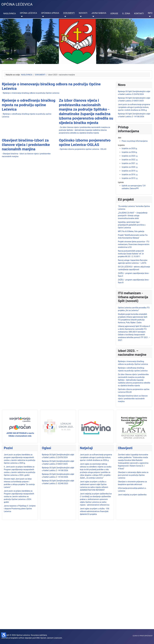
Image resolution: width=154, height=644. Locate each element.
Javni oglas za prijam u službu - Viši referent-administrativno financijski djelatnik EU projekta (95, 511)
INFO (150, 13)
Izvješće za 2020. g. (130, 167)
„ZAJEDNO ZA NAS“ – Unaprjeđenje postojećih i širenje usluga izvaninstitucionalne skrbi (133, 216)
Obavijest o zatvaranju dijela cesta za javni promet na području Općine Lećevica (133, 475)
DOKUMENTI (69, 13)
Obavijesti (125, 448)
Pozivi (8, 448)
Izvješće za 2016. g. (130, 174)
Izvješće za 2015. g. (130, 178)
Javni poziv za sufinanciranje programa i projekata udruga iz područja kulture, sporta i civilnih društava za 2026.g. (96, 457)
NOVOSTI (83, 13)
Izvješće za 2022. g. (130, 160)
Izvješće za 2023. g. (130, 156)
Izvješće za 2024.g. (129, 152)
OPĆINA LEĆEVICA (28, 13)
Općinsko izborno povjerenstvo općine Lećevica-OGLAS (85, 142)
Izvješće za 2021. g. (130, 163)
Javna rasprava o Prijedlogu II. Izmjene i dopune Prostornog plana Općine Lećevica (20, 509)
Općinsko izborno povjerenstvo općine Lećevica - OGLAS (83, 149)
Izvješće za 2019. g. (130, 171)
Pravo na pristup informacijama (135, 141)
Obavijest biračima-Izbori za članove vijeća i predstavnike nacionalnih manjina (26, 145)
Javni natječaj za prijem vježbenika (132, 495)
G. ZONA (126, 13)
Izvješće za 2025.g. (129, 148)
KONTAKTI (139, 13)
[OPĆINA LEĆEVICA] (21, 17)
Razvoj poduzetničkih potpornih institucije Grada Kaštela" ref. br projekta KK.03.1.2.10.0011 (131, 254)
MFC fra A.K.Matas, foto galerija (131, 231)
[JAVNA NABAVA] (93, 17)
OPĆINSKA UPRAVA (50, 13)
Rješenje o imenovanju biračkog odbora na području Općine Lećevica (31, 93)
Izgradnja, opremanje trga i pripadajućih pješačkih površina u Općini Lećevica (132, 225)
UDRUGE (114, 13)
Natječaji (86, 448)
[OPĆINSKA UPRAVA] (43, 17)
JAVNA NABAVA (99, 13)
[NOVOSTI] (80, 17)
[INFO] (149, 17)
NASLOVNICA (10, 13)
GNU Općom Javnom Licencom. (49, 638)
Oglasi (47, 448)
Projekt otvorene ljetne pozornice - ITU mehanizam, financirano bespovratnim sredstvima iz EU (134, 244)
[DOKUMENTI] (65, 17)
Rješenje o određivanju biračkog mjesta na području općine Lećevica (29, 105)
